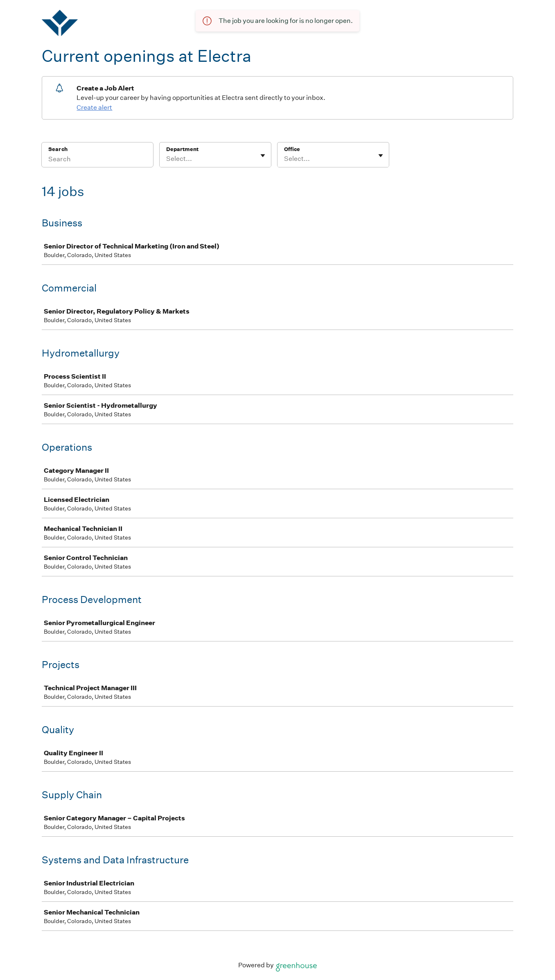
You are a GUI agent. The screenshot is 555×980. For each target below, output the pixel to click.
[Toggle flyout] (263, 156)
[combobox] (167, 159)
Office (292, 149)
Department (182, 149)
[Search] (97, 160)
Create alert (94, 107)
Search (58, 149)
